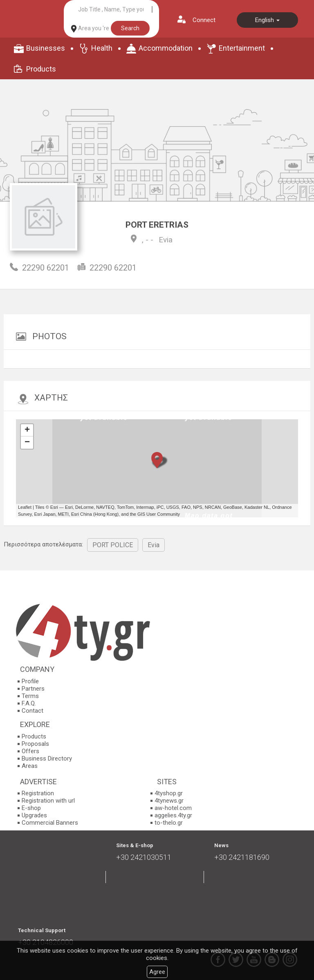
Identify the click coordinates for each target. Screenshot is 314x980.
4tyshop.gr (169, 793)
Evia (166, 240)
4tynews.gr (169, 801)
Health (102, 48)
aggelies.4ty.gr (173, 815)
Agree (157, 972)
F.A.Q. (29, 703)
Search (130, 28)
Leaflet (25, 507)
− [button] (27, 443)
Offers (30, 751)
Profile (30, 681)
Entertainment (242, 48)
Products (41, 69)
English (267, 20)
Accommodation (166, 48)
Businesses (46, 48)
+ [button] (27, 430)
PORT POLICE (113, 545)
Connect (204, 20)
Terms (30, 696)
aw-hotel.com (173, 808)
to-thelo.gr (169, 823)
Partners (33, 689)
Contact (33, 711)
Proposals (35, 744)
